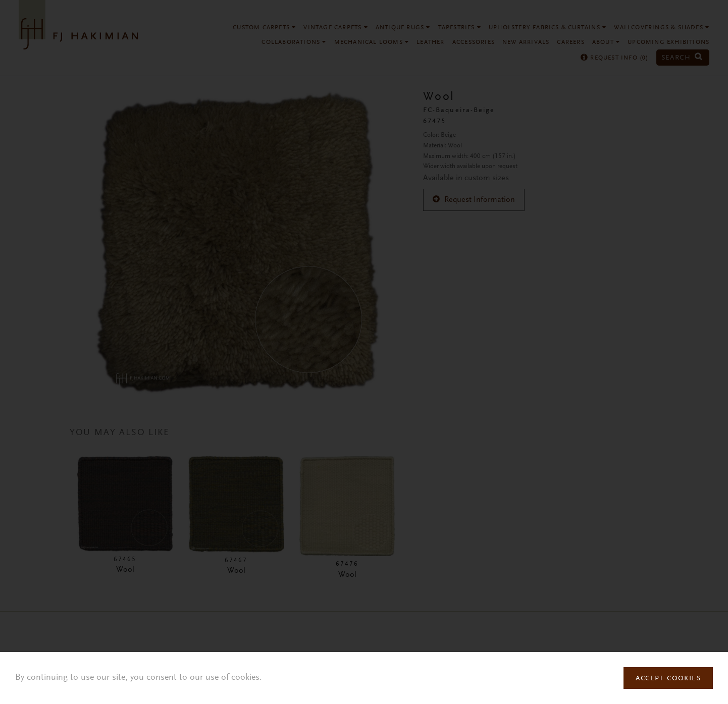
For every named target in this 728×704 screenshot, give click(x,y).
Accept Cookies (668, 679)
